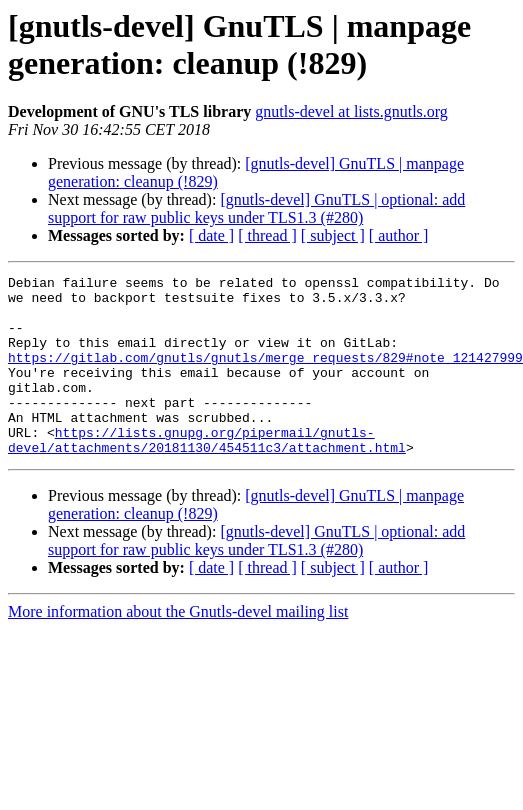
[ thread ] (267, 235)
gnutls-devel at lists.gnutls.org (351, 111)
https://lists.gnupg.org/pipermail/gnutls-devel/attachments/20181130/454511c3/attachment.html (207, 474)
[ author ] (399, 235)
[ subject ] (333, 235)
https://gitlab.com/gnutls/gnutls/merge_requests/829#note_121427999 (265, 375)
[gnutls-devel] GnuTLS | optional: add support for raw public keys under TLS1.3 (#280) (256, 208)
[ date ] (211, 235)
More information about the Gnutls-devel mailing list (178, 647)
